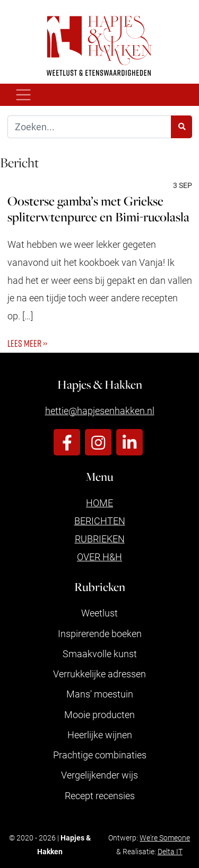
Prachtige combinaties (100, 755)
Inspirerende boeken (100, 633)
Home (99, 503)
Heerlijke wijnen (100, 735)
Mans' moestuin (100, 694)
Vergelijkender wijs (99, 775)
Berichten (100, 521)
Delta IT (170, 851)
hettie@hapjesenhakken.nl (100, 410)
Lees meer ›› (27, 343)
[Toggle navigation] (24, 95)
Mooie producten (99, 714)
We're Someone (165, 838)
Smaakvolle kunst (100, 654)
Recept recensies (100, 795)
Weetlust (99, 613)
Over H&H (99, 557)
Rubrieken (100, 539)
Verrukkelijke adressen (99, 674)
